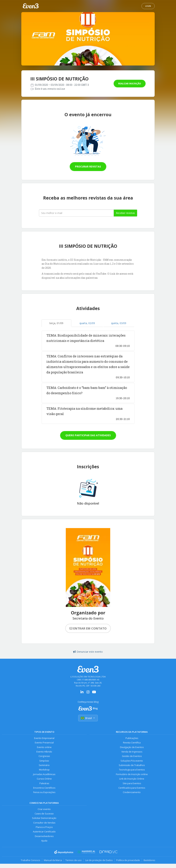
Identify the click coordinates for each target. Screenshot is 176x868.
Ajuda (44, 841)
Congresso (44, 756)
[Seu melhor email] (76, 213)
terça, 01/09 (56, 323)
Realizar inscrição (130, 84)
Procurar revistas (88, 166)
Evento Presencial (44, 743)
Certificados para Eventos (132, 788)
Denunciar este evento (88, 652)
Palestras (44, 784)
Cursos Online (44, 779)
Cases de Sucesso (44, 814)
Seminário (44, 765)
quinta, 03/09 (119, 323)
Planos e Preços (44, 828)
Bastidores (150, 861)
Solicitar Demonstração (44, 819)
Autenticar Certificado (44, 832)
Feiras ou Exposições (44, 793)
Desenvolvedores (44, 837)
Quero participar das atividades (88, 435)
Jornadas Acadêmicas (44, 774)
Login (148, 6)
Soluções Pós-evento (132, 761)
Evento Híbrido (44, 752)
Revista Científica (132, 743)
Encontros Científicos (44, 788)
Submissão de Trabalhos (132, 765)
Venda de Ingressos (132, 752)
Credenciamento (132, 793)
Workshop (44, 770)
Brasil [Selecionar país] (88, 718)
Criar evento (44, 810)
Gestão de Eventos (132, 756)
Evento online (44, 747)
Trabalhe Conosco (30, 861)
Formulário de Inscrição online (132, 774)
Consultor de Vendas (44, 823)
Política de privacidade (128, 861)
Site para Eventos (132, 784)
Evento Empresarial (44, 738)
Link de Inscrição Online (132, 779)
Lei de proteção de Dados (99, 861)
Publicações (132, 738)
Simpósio (44, 761)
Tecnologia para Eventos (132, 770)
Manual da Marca (53, 861)
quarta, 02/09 (87, 323)
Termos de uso (74, 861)
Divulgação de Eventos (132, 747)
